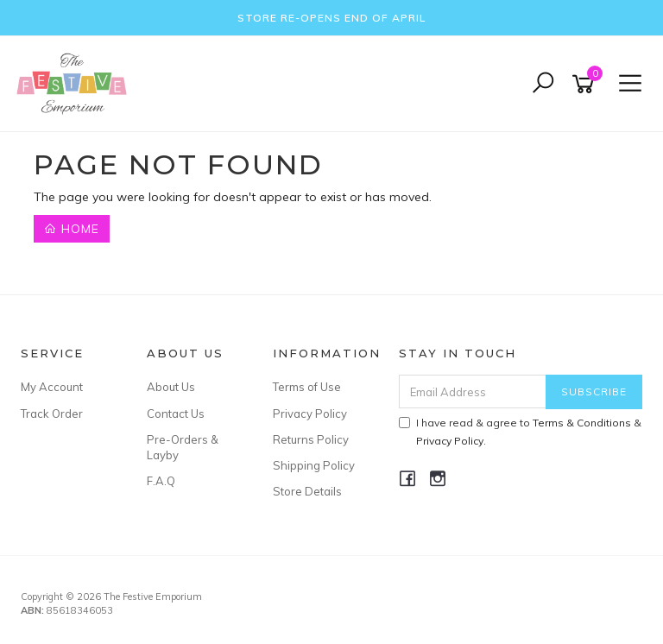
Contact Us (176, 414)
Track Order (52, 414)
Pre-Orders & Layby (183, 447)
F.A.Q (161, 481)
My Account (52, 387)
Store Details (307, 491)
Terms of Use (307, 387)
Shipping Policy (314, 465)
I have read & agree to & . (520, 432)
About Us (171, 387)
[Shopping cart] (586, 84)
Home (72, 229)
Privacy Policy (310, 414)
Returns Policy (311, 439)
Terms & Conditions (582, 423)
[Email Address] (473, 391)
